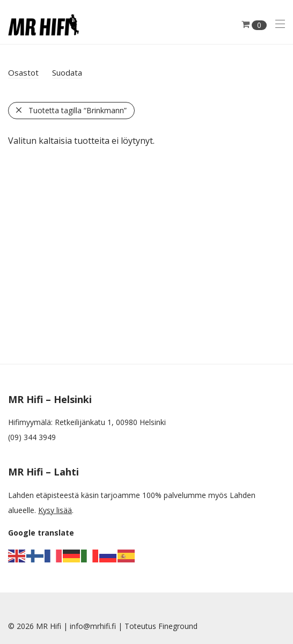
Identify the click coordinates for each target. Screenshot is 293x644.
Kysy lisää (55, 510)
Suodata (67, 72)
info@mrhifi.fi (93, 626)
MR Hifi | (53, 626)
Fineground (178, 626)
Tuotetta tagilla (78, 110)
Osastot (23, 72)
